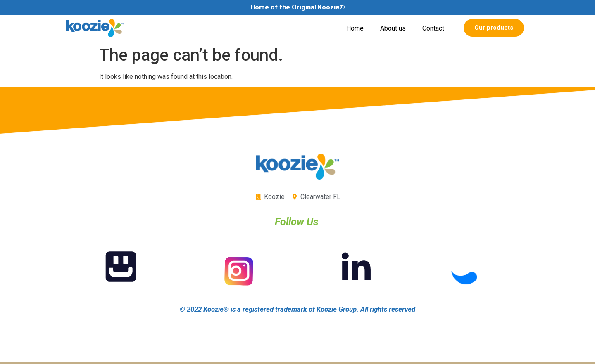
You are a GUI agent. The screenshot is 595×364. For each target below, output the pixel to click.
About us (393, 28)
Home (355, 28)
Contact (433, 28)
